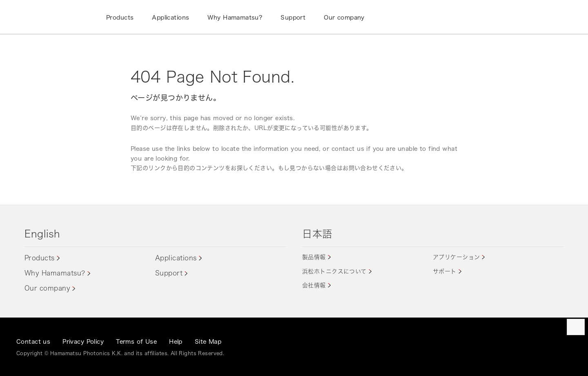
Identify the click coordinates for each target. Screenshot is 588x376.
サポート (445, 271)
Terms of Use (136, 341)
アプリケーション (456, 257)
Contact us (33, 341)
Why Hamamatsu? (55, 273)
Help (176, 341)
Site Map (208, 341)
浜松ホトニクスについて (334, 271)
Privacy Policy (83, 341)
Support (169, 273)
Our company (47, 288)
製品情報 (314, 257)
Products (40, 258)
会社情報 (314, 285)
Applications (176, 258)
